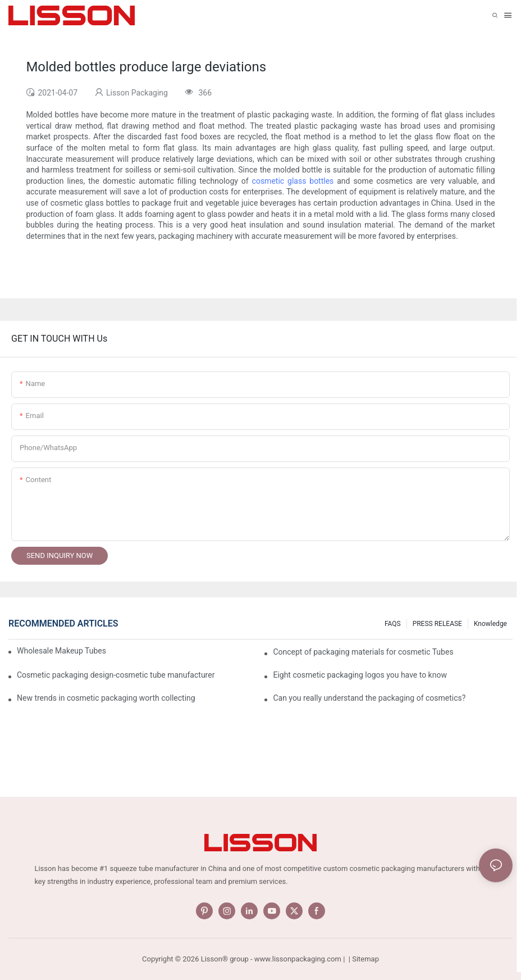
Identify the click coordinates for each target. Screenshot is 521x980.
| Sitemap (363, 959)
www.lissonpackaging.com (298, 959)
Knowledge (490, 624)
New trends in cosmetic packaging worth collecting (106, 698)
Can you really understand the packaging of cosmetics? (369, 698)
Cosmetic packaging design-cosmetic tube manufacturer (116, 675)
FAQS (393, 624)
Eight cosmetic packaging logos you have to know (360, 675)
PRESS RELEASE (437, 624)
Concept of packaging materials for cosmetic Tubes (363, 652)
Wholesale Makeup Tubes (61, 651)
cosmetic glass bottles (293, 181)
